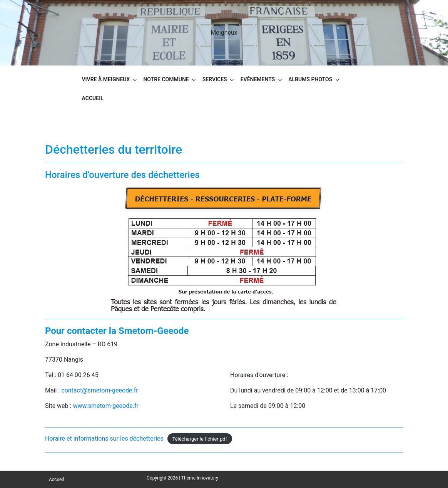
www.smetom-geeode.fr (106, 406)
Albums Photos (310, 79)
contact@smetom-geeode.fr (99, 390)
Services (215, 79)
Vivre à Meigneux (106, 79)
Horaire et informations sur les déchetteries (104, 439)
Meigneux (224, 33)
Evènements (258, 79)
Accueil (93, 98)
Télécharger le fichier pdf (200, 439)
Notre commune (166, 79)
